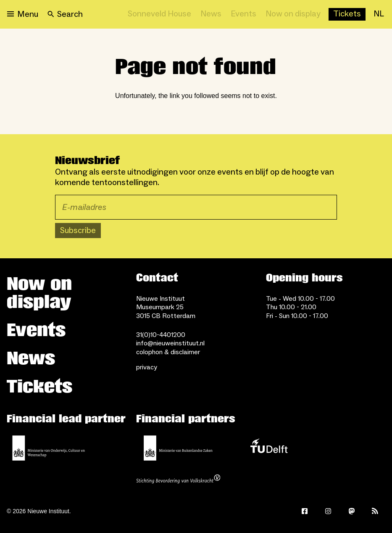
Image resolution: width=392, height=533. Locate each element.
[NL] (379, 14)
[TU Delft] (269, 448)
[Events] (243, 14)
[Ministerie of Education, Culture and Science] (49, 448)
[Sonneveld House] (159, 14)
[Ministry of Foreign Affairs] (178, 448)
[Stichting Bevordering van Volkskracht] (178, 480)
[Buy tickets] (347, 14)
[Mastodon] (352, 511)
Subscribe (78, 231)
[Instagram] (328, 511)
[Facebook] (305, 511)
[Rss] (375, 511)
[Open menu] (23, 14)
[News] (211, 14)
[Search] (65, 14)
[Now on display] (293, 14)
